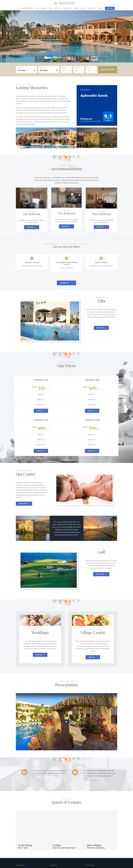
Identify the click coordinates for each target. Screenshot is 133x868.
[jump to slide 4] (67, 59)
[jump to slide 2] (49, 59)
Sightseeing (66, 848)
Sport (26, 848)
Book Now (108, 70)
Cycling (57, 845)
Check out (43, 68)
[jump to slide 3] (58, 59)
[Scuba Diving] (41, 812)
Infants (89, 68)
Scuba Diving (25, 845)
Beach (21, 848)
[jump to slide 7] (94, 59)
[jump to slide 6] (85, 59)
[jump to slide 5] (76, 59)
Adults (64, 68)
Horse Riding (94, 845)
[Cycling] (75, 812)
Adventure (56, 848)
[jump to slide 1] (40, 59)
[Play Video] (66, 722)
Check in (20, 68)
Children (77, 68)
